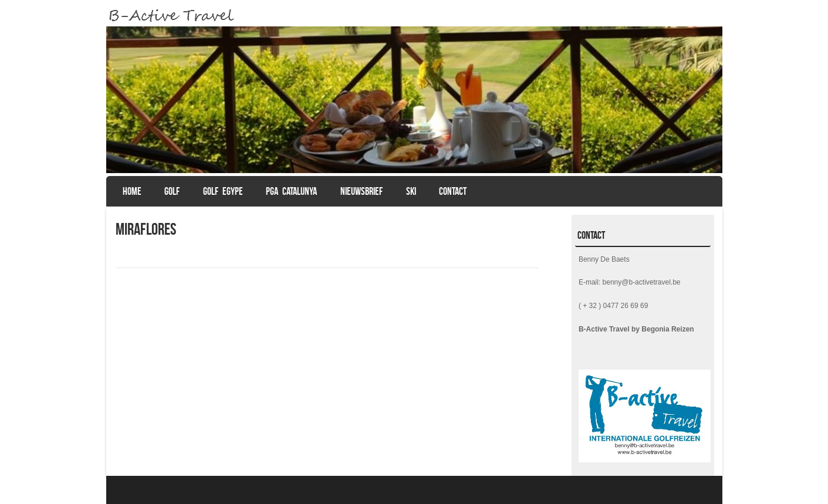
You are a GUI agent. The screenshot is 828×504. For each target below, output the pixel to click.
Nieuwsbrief (361, 191)
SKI (411, 191)
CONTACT (453, 191)
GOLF (172, 191)
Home (132, 191)
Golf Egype (223, 191)
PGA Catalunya (291, 191)
